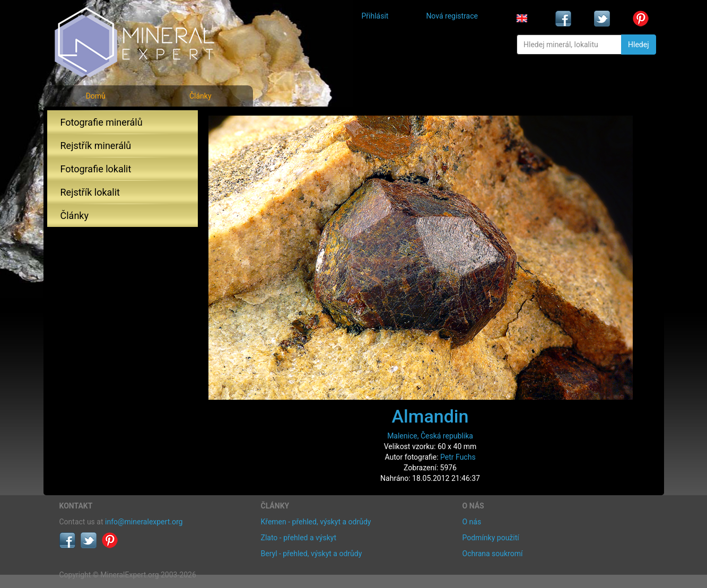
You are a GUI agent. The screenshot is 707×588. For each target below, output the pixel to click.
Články (200, 96)
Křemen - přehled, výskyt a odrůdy (316, 522)
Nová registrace (452, 16)
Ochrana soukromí (493, 554)
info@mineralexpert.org (144, 522)
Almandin (430, 416)
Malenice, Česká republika (430, 436)
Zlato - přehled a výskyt (299, 538)
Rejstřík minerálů (96, 146)
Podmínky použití (491, 538)
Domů (96, 96)
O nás (472, 522)
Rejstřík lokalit (90, 192)
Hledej (638, 45)
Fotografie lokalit (96, 169)
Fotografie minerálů (102, 122)
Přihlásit (375, 16)
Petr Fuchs (458, 457)
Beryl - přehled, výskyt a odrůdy (312, 554)
